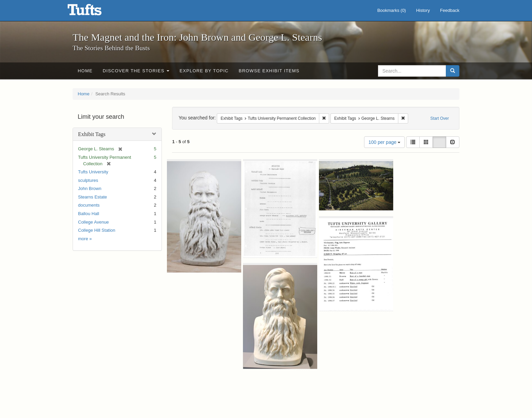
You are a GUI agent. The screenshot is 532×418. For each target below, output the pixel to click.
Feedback (450, 10)
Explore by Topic (204, 71)
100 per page (384, 142)
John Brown (90, 188)
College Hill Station (97, 230)
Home (85, 71)
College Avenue (93, 222)
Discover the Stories (136, 71)
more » (85, 239)
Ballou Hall (89, 214)
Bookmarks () (392, 10)
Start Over (440, 118)
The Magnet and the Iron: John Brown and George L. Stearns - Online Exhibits (93, 12)
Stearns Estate (92, 197)
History (423, 10)
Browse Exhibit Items (269, 71)
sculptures (88, 180)
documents (89, 205)
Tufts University (93, 172)
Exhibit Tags (92, 134)
